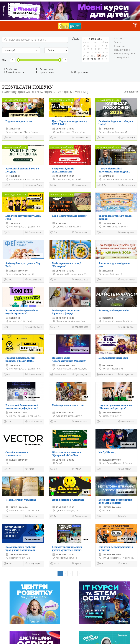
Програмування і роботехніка (80, 374)
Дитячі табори (126, 138)
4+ (100, 327)
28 (88, 59)
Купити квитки (45, 72)
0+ (100, 233)
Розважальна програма (80, 138)
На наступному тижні (125, 54)
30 (95, 59)
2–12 (8, 280)
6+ (53, 185)
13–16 (102, 185)
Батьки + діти (45, 69)
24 (99, 56)
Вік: (4, 60)
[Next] (80, 574)
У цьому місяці (121, 57)
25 (103, 56)
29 (92, 59)
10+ (100, 138)
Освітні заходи (127, 185)
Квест (122, 564)
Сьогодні (119, 38)
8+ (53, 280)
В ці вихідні (119, 46)
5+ (7, 233)
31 (99, 59)
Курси (30, 138)
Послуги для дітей (80, 185)
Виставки (31, 516)
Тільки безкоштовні (14, 72)
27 (84, 59)
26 (106, 56)
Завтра (118, 42)
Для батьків (10, 69)
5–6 (7, 138)
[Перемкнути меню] (5, 26)
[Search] (35, 40)
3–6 (54, 469)
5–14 (55, 327)
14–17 (9, 422)
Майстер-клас (126, 233)
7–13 (55, 564)
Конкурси (124, 469)
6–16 (8, 564)
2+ (53, 138)
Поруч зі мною (80, 72)
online (29, 469)
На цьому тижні (122, 50)
